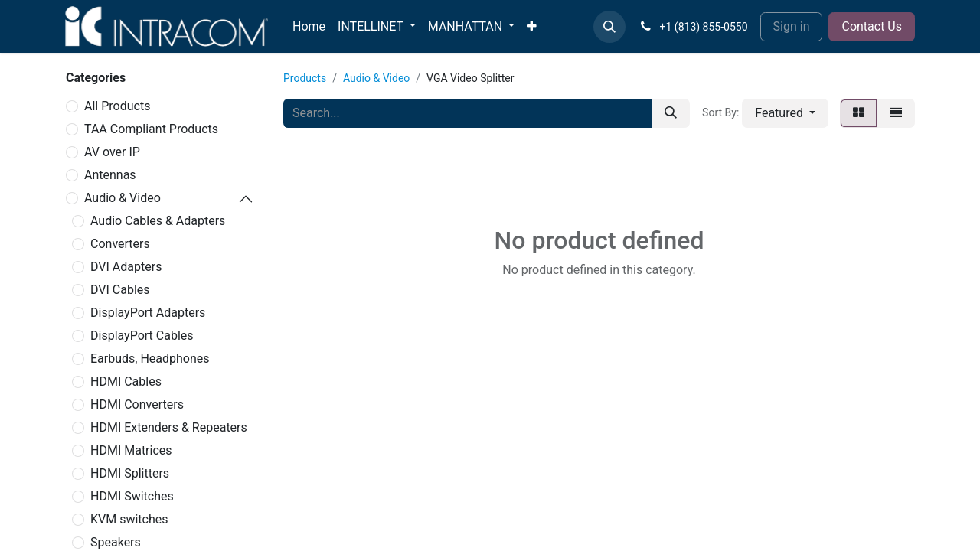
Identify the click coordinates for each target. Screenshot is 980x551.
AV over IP (112, 152)
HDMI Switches (132, 496)
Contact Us (872, 26)
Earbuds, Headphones (150, 359)
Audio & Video (122, 198)
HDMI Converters (137, 404)
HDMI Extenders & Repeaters (169, 427)
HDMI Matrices (131, 450)
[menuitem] (309, 27)
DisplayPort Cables (142, 336)
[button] (609, 27)
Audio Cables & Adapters (158, 221)
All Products (117, 106)
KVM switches (129, 519)
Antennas (110, 175)
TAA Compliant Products (151, 129)
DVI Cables (120, 290)
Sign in (792, 26)
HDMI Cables (126, 381)
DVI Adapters (126, 267)
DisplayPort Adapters (148, 313)
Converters (120, 244)
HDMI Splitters (130, 473)
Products (305, 78)
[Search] (671, 113)
